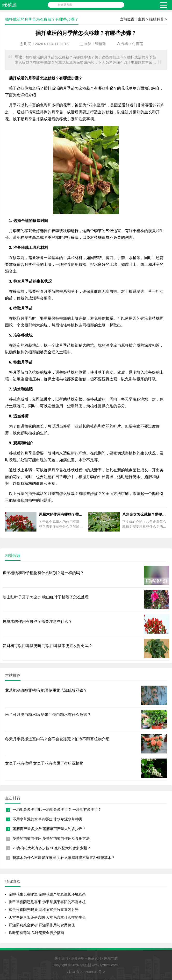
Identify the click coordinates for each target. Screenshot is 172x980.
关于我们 (61, 958)
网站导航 (111, 958)
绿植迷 (10, 5)
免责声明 (78, 958)
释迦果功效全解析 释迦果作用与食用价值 (42, 925)
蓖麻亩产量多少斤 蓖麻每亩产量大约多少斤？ (49, 829)
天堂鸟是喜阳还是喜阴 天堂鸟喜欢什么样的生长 (47, 917)
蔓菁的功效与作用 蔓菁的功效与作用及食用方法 (51, 838)
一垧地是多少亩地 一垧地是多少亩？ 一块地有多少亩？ (57, 809)
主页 (142, 19)
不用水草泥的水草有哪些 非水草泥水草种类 (47, 819)
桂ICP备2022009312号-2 (86, 972)
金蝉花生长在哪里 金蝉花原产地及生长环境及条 (47, 894)
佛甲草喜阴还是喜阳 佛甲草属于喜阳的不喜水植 (47, 902)
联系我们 (94, 958)
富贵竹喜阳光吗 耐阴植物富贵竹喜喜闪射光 (44, 910)
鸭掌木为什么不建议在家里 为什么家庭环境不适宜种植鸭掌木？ (64, 858)
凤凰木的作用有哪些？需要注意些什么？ (37, 621)
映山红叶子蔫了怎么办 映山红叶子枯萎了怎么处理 (46, 597)
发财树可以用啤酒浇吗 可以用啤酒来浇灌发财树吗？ (48, 646)
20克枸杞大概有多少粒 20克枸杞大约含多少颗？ (52, 848)
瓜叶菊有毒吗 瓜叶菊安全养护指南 (36, 933)
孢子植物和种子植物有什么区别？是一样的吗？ (43, 573)
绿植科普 (157, 19)
